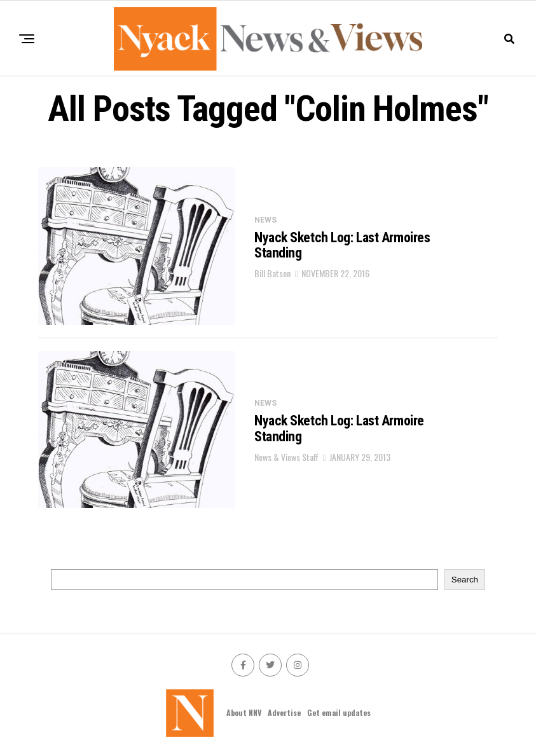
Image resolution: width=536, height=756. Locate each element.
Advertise (284, 712)
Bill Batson (272, 273)
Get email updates (339, 712)
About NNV (244, 712)
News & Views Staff (286, 457)
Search (465, 580)
